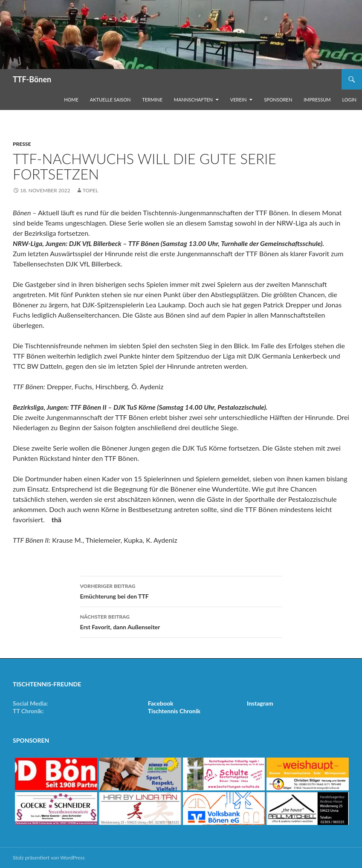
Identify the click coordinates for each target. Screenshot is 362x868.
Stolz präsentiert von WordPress (49, 858)
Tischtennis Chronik (174, 711)
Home (71, 100)
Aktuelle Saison (110, 100)
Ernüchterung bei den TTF (181, 590)
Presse (22, 144)
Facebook (161, 703)
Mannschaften (193, 100)
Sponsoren (278, 100)
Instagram (260, 703)
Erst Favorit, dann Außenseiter (181, 621)
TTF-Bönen (32, 79)
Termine (152, 100)
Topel (91, 190)
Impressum (317, 100)
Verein (239, 100)
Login (349, 100)
